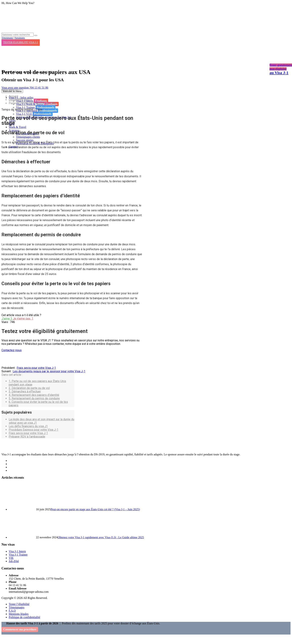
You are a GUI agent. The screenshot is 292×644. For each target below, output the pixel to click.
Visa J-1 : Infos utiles (21, 98)
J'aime (7, 319)
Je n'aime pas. (23, 319)
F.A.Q (12, 611)
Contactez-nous (12, 350)
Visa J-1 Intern (32, 101)
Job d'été (14, 561)
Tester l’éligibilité (19, 604)
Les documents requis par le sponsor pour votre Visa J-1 (49, 371)
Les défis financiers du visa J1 (28, 426)
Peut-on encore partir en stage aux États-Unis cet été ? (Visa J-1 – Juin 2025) (95, 509)
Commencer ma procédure (20, 629)
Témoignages (7, 38)
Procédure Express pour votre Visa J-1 (34, 430)
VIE (11, 558)
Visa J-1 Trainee (36, 107)
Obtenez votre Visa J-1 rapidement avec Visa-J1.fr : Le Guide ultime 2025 (101, 537)
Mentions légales (19, 614)
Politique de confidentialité (24, 617)
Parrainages (20, 38)
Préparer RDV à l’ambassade (27, 437)
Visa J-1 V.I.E (34, 114)
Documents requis (20, 100)
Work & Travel (18, 127)
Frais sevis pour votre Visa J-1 (36, 368)
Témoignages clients (28, 137)
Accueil (13, 96)
